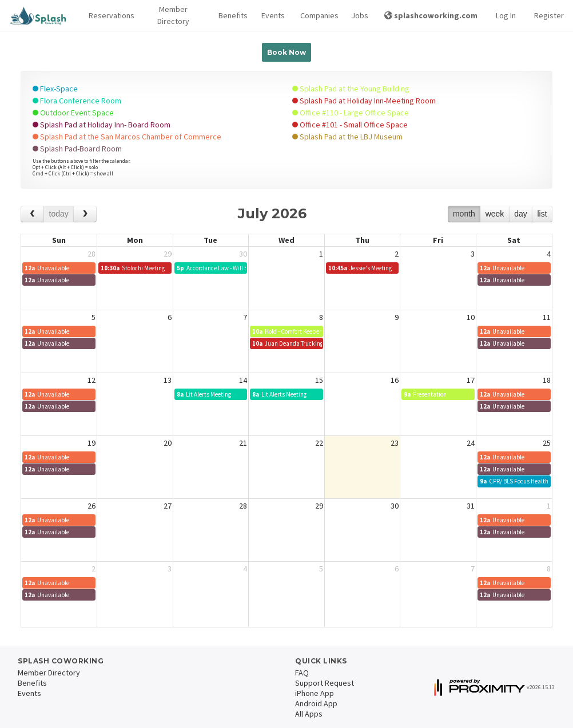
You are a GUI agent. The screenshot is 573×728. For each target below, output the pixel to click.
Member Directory (173, 15)
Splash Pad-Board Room (77, 149)
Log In (506, 15)
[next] (85, 214)
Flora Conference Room (77, 101)
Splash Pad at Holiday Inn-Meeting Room (364, 101)
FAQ (302, 673)
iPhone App (315, 693)
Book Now (286, 52)
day (521, 214)
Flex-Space (55, 89)
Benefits (231, 15)
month (464, 214)
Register (549, 15)
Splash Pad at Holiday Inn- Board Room (102, 125)
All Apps (309, 714)
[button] (108, 16)
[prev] (32, 214)
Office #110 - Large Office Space (351, 113)
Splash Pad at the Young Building (351, 89)
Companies (317, 15)
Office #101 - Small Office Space (350, 125)
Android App (316, 703)
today (59, 214)
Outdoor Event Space (73, 113)
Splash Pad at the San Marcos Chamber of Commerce (127, 137)
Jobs (359, 15)
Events (271, 15)
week (495, 214)
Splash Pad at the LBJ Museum (347, 137)
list (542, 214)
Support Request (325, 683)
